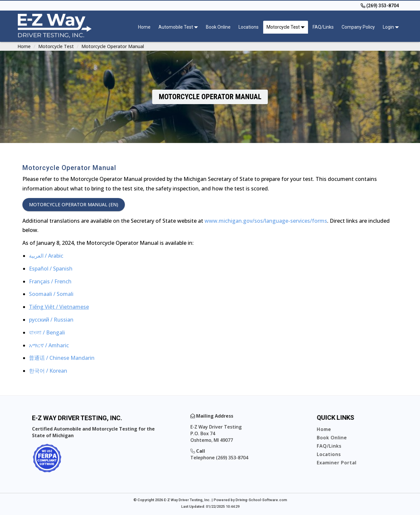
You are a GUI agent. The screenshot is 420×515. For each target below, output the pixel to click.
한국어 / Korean (48, 371)
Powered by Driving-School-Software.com (241, 499)
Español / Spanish (51, 269)
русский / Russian (51, 320)
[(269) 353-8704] (380, 6)
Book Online (218, 27)
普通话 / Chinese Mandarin (62, 358)
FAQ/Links (323, 27)
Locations (249, 27)
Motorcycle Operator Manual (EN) (74, 204)
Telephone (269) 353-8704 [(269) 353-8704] (224, 454)
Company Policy (358, 27)
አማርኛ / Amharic (49, 345)
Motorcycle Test (56, 46)
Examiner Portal (341, 458)
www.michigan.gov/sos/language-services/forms (266, 221)
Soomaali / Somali (51, 294)
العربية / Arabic (46, 256)
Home (144, 27)
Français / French (50, 281)
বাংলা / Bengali (47, 332)
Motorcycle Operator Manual (113, 46)
